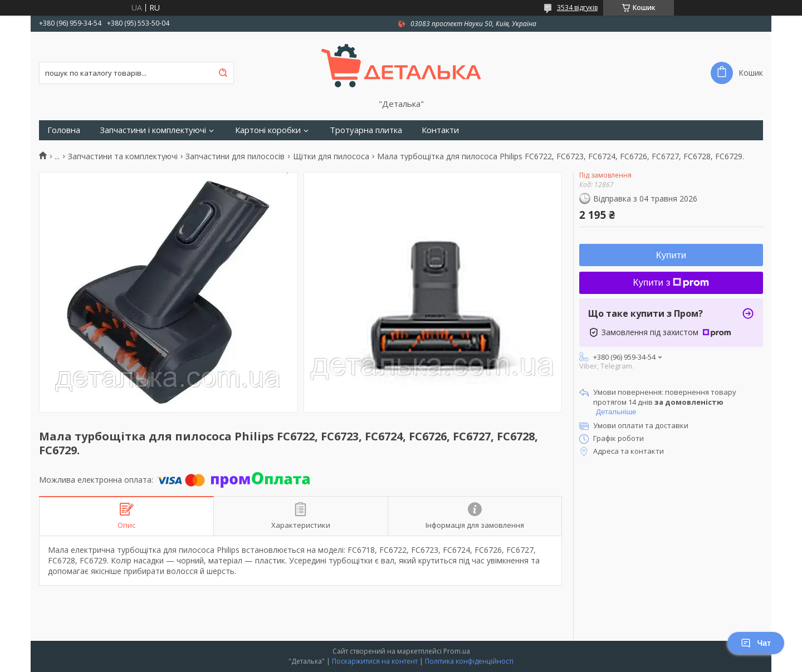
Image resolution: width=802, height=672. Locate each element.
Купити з (671, 283)
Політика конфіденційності (469, 661)
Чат (756, 643)
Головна (64, 130)
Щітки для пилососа (331, 156)
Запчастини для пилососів (235, 156)
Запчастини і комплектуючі (153, 130)
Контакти (440, 130)
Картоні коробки (268, 130)
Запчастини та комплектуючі (123, 156)
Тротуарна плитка (366, 130)
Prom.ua (457, 651)
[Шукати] (223, 73)
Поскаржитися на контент (375, 661)
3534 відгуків (577, 8)
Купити (671, 255)
